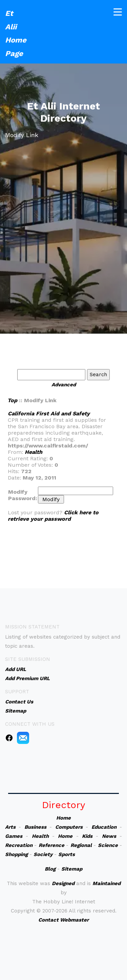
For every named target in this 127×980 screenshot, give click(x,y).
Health (34, 452)
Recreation (19, 845)
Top (12, 400)
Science (108, 845)
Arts (10, 827)
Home (63, 818)
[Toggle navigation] (118, 11)
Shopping (16, 854)
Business (35, 827)
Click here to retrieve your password (53, 516)
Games (14, 836)
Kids (87, 836)
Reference (51, 845)
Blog (50, 869)
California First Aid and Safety (49, 414)
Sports (67, 854)
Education (104, 827)
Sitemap (72, 869)
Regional (81, 845)
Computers (69, 827)
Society (43, 854)
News (109, 836)
